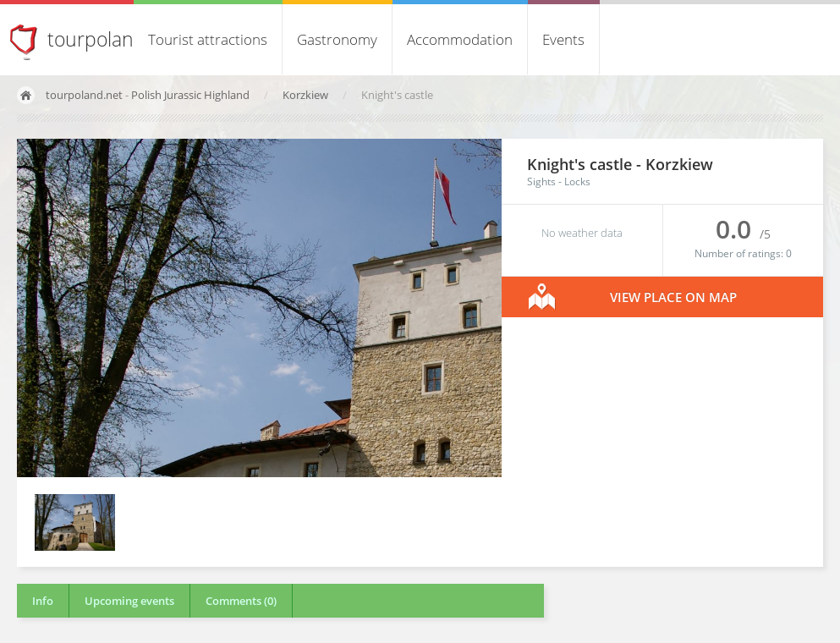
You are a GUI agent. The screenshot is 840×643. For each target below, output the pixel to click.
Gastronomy (337, 39)
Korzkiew (307, 95)
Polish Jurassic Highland (190, 95)
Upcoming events (129, 601)
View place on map (673, 297)
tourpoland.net (84, 95)
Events (563, 39)
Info (43, 601)
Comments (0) (241, 601)
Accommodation (460, 39)
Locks (577, 181)
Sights (541, 181)
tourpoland (96, 39)
